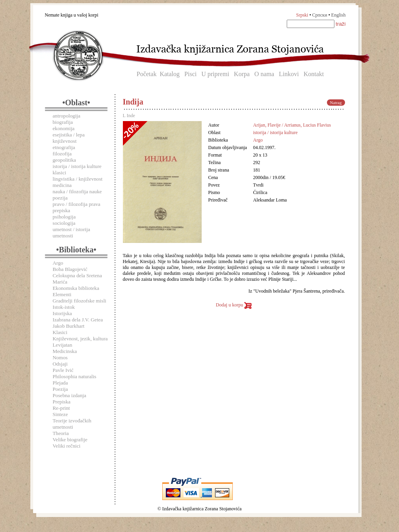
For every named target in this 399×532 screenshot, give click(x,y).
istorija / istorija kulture (77, 166)
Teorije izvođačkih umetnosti (72, 424)
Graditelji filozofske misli (80, 301)
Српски (320, 15)
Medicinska (65, 351)
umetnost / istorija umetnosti (71, 232)
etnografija (64, 147)
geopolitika (64, 160)
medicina (62, 185)
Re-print (61, 408)
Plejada (60, 383)
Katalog (170, 74)
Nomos (60, 357)
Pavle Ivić (63, 370)
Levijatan (63, 345)
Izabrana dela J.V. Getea (78, 320)
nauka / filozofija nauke (77, 191)
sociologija (64, 223)
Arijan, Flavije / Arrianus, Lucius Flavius (292, 125)
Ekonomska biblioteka (76, 288)
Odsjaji (60, 364)
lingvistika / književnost (78, 179)
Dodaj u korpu (234, 305)
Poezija (60, 389)
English (339, 15)
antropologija (67, 116)
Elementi (62, 294)
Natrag (336, 103)
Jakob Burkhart (69, 326)
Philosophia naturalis (75, 376)
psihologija (64, 217)
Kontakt (314, 74)
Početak (147, 74)
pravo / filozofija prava (77, 204)
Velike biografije (70, 440)
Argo (58, 263)
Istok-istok (64, 307)
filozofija (62, 154)
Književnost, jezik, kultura (80, 339)
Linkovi (289, 74)
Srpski (302, 15)
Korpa (242, 74)
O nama (264, 74)
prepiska (62, 210)
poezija (60, 198)
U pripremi (215, 74)
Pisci (190, 74)
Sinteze (60, 414)
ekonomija (64, 128)
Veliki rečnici (67, 446)
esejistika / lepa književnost (69, 138)
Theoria (61, 433)
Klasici (60, 332)
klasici (59, 173)
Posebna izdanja (70, 395)
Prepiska (62, 402)
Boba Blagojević (70, 269)
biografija (63, 122)
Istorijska (62, 313)
